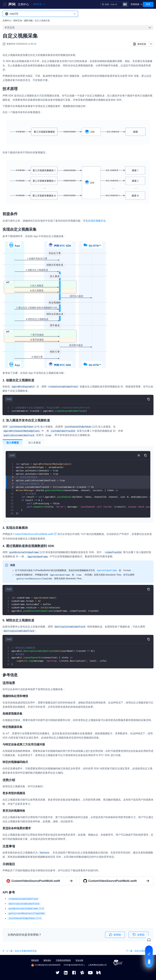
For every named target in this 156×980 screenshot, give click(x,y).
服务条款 (47, 960)
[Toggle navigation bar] (5, 4)
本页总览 (10, 27)
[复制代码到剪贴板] (149, 399)
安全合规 (79, 960)
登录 (148, 4)
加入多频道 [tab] (35, 443)
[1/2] (26, 909)
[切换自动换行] (139, 455)
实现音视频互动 (97, 221)
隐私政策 (35, 960)
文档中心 (23, 4)
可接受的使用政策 (63, 960)
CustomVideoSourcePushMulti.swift (35, 534)
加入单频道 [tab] (13, 443)
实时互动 (18, 21)
